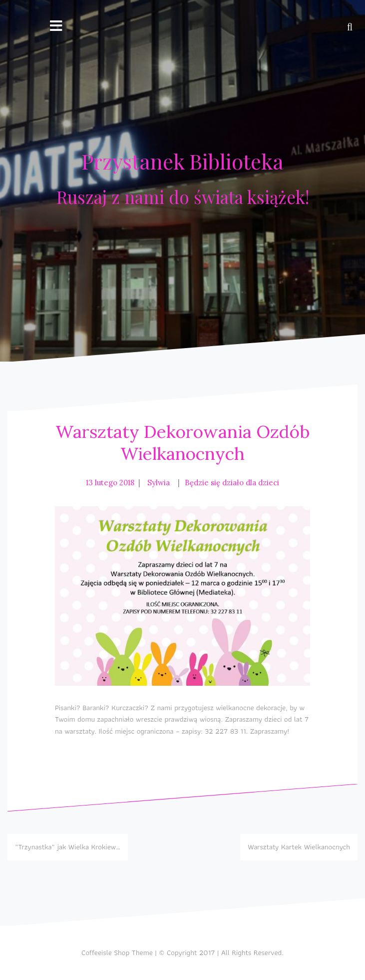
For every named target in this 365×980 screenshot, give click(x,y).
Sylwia (159, 483)
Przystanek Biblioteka (182, 161)
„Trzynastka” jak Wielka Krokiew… (68, 847)
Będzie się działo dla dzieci (232, 483)
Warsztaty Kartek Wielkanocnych (299, 847)
